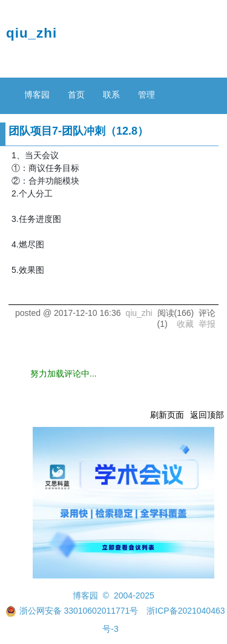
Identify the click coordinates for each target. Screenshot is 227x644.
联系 (111, 95)
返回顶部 (207, 415)
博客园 (37, 95)
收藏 (185, 324)
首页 (76, 95)
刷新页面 (167, 415)
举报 (207, 324)
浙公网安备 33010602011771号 (72, 611)
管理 (146, 95)
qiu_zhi (31, 33)
